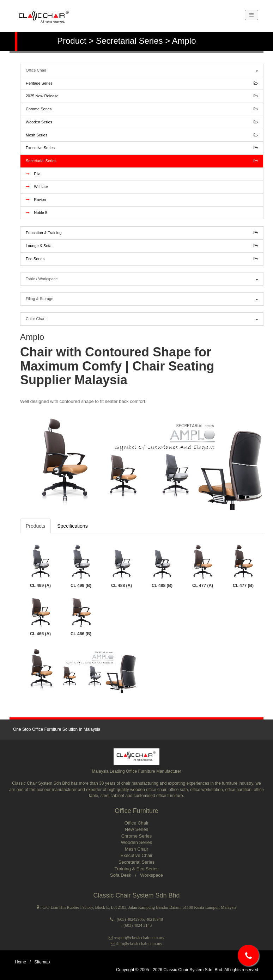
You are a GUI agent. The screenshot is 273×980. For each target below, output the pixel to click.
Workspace (151, 875)
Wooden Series (142, 122)
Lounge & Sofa (142, 246)
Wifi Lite (37, 186)
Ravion (36, 200)
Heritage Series (142, 84)
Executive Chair (136, 855)
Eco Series (142, 259)
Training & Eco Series (136, 869)
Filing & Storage (142, 299)
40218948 (154, 919)
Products (35, 526)
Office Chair (142, 71)
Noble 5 (37, 213)
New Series (136, 829)
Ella (33, 174)
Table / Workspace (142, 279)
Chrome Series (142, 109)
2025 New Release (142, 96)
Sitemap (42, 962)
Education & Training (142, 233)
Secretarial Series (142, 161)
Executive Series (142, 148)
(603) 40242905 (130, 919)
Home (20, 962)
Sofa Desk (121, 875)
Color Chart (142, 319)
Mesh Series (142, 135)
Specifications (72, 526)
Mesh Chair (136, 849)
